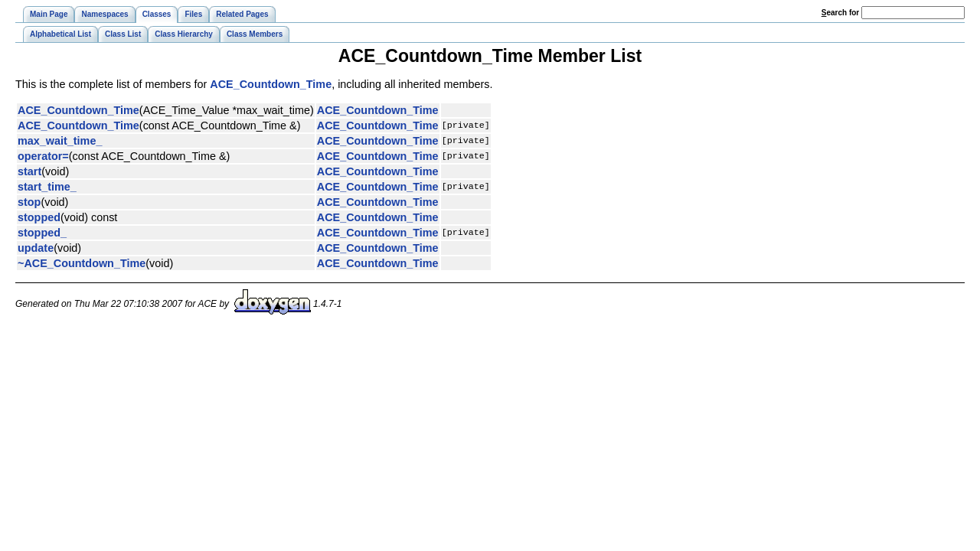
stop (29, 202)
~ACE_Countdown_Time (82, 263)
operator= (43, 156)
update (36, 248)
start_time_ (47, 187)
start (29, 171)
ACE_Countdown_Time (271, 84)
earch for (840, 13)
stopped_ (42, 233)
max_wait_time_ (60, 141)
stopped (39, 217)
